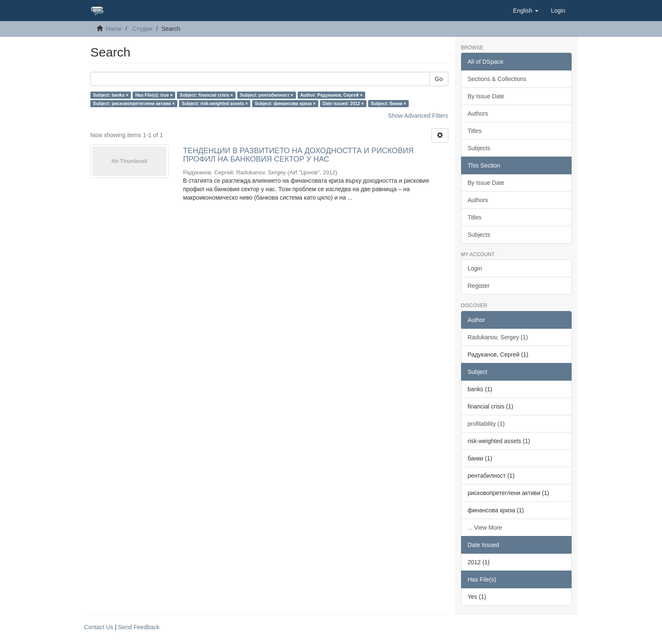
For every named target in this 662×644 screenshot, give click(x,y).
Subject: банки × (388, 103)
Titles (475, 131)
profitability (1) (486, 424)
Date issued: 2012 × (343, 103)
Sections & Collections (497, 79)
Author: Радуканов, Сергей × (331, 95)
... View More (485, 528)
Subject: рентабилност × (266, 95)
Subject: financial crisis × (206, 95)
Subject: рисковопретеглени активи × (134, 103)
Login (475, 268)
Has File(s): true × (154, 95)
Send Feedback (139, 627)
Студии (142, 29)
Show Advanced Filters (418, 116)
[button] (526, 11)
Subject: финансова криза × (285, 103)
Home (114, 29)
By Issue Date (486, 96)
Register (479, 286)
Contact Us (99, 627)
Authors (478, 114)
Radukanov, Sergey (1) (498, 337)
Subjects (479, 148)
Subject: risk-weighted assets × (215, 103)
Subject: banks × (111, 95)
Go (439, 79)
